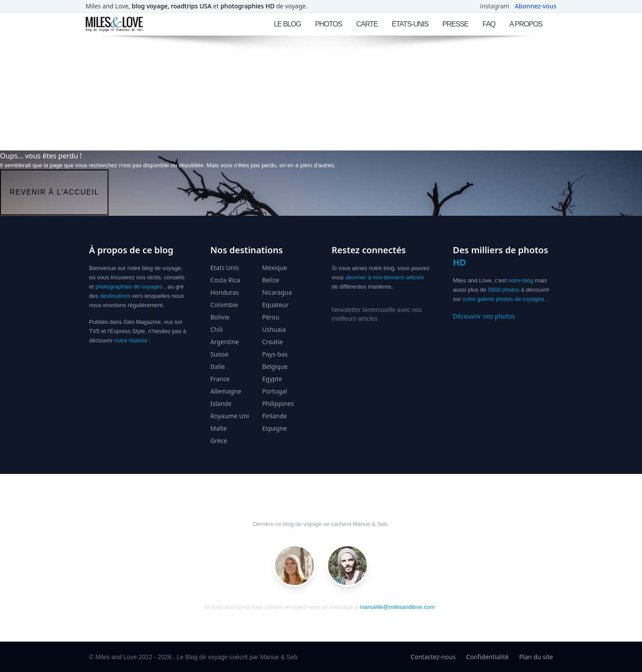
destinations (115, 296)
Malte (218, 428)
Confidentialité (487, 657)
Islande (221, 404)
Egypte (272, 379)
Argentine (225, 342)
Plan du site (536, 657)
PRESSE (455, 24)
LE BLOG (287, 24)
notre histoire (131, 340)
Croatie (273, 342)
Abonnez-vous (536, 6)
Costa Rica (225, 280)
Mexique (275, 268)
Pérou (271, 317)
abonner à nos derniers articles (385, 277)
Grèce (219, 441)
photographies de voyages (129, 287)
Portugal (275, 391)
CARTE (367, 24)
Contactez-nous (433, 657)
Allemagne (226, 391)
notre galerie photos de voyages (503, 299)
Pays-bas (275, 354)
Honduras (225, 292)
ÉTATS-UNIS (410, 24)
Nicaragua (277, 292)
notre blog (521, 280)
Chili (216, 329)
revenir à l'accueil (54, 192)
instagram (495, 6)
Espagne (275, 428)
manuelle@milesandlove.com (397, 607)
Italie (218, 366)
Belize (271, 280)
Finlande (275, 416)
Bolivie (220, 317)
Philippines (278, 404)
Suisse (219, 354)
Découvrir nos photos (484, 316)
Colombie (224, 305)
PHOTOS (328, 24)
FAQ (489, 24)
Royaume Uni (230, 416)
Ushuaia (274, 329)
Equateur (276, 305)
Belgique (275, 366)
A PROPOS (526, 24)
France (220, 379)
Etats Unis (225, 268)
